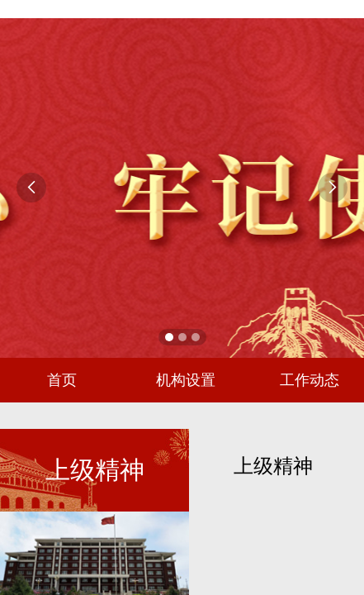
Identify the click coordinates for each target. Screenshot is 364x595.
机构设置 (186, 380)
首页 (62, 380)
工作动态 (310, 380)
